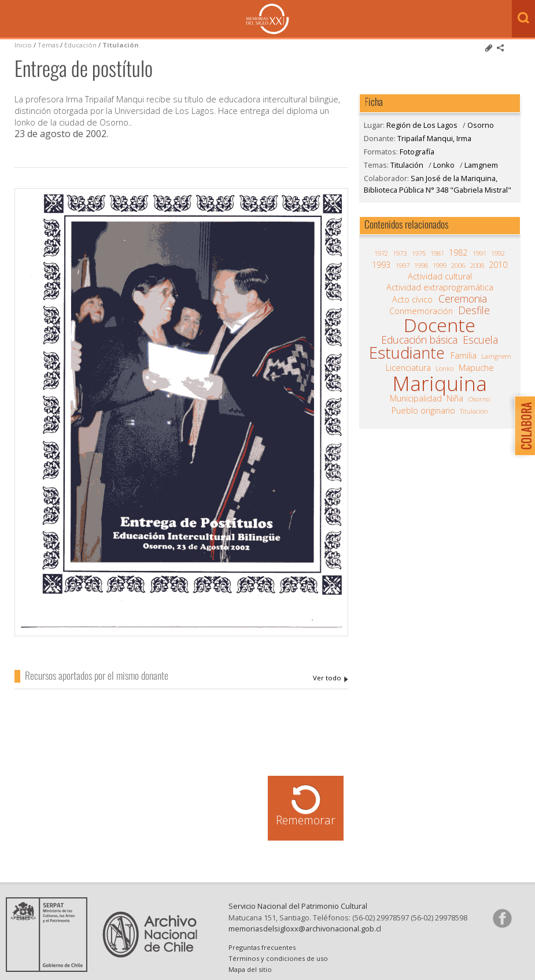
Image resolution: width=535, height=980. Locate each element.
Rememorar (306, 820)
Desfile (474, 310)
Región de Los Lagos (422, 125)
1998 (421, 265)
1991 (479, 253)
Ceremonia (463, 299)
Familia (464, 356)
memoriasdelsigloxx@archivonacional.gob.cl (305, 929)
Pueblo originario (423, 411)
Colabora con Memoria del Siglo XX (522, 425)
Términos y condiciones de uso (278, 958)
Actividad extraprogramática (440, 288)
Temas (48, 45)
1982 (458, 253)
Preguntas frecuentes (262, 947)
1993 (381, 265)
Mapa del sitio (250, 969)
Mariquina (440, 383)
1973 (400, 253)
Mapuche (476, 368)
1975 (419, 253)
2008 (477, 265)
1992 (498, 253)
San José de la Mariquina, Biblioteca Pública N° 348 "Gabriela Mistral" (438, 184)
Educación (81, 45)
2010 (498, 265)
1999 (440, 265)
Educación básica (419, 340)
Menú (12, 20)
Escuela (480, 340)
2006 (458, 265)
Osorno (481, 125)
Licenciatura (408, 368)
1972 (381, 253)
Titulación (121, 45)
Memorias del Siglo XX (267, 19)
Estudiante (407, 353)
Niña (455, 399)
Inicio (23, 45)
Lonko (444, 165)
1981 (437, 253)
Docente (440, 325)
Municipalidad (416, 399)
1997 (403, 265)
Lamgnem (481, 165)
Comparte (500, 48)
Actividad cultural (440, 277)
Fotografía (417, 152)
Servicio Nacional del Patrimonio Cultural (298, 906)
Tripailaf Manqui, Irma (331, 678)
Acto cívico (412, 300)
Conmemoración (421, 311)
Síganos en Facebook (502, 918)
